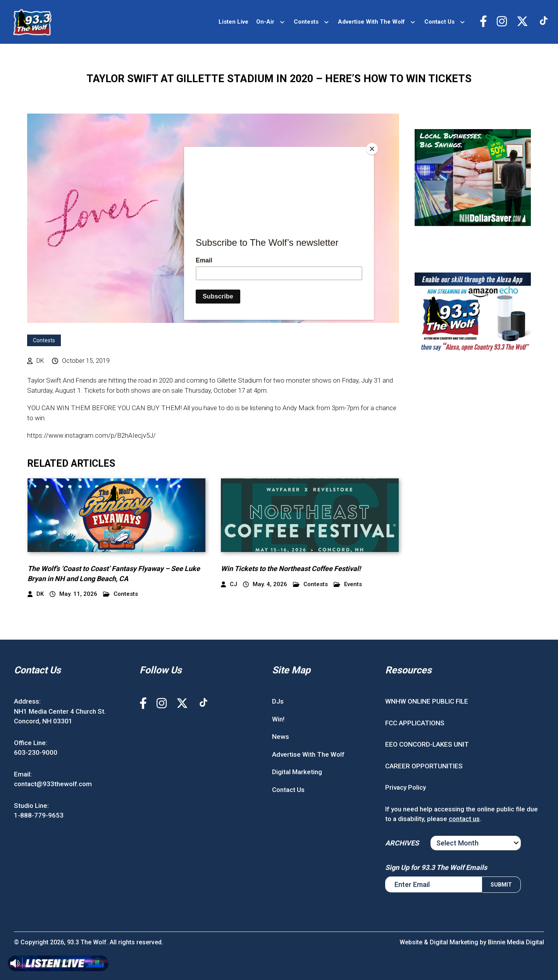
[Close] (372, 149)
